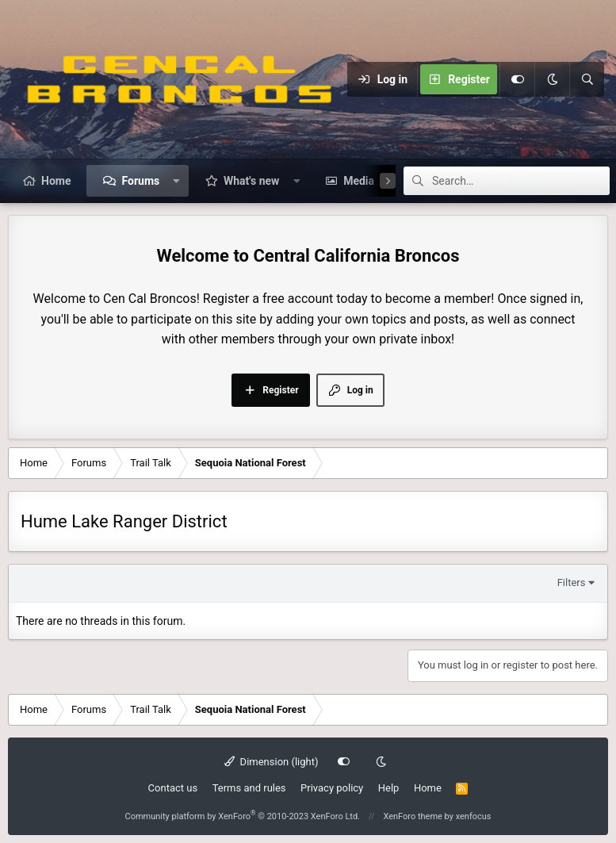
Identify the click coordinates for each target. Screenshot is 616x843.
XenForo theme (413, 816)
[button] (177, 181)
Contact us (173, 788)
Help (389, 788)
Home (56, 181)
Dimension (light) (272, 762)
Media (359, 181)
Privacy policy (332, 788)
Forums (140, 181)
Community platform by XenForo (242, 816)
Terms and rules (249, 788)
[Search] (587, 79)
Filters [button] (572, 582)
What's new (251, 181)
